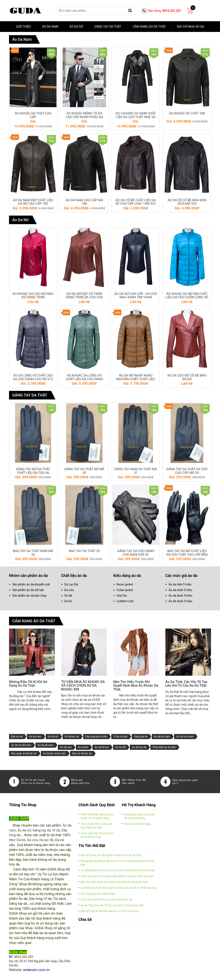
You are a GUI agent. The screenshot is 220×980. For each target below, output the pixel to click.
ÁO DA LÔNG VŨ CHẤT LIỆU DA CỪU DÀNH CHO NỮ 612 (33, 377)
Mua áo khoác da (82, 753)
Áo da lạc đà (139, 747)
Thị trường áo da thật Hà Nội (98, 894)
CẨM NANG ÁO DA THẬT (149, 27)
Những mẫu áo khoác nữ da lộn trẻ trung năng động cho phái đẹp (117, 863)
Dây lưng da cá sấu (96, 737)
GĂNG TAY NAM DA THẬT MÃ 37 (136, 471)
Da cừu (69, 590)
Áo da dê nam (46, 745)
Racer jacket (125, 584)
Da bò (68, 601)
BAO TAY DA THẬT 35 (84, 551)
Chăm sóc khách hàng (137, 824)
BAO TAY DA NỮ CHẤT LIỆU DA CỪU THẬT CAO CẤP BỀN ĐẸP (187, 555)
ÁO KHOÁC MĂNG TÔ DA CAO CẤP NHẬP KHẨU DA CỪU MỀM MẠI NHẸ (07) (84, 117)
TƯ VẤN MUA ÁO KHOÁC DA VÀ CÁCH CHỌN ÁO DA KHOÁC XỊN (83, 686)
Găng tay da (141, 737)
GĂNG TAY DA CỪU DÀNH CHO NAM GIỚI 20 (136, 553)
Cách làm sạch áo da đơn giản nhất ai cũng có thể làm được (117, 876)
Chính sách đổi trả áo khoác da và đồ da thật (97, 835)
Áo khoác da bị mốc (54, 753)
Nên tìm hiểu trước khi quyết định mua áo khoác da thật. (136, 686)
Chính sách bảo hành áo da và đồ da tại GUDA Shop (97, 816)
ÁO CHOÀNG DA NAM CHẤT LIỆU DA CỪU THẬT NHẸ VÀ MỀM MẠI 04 (136, 117)
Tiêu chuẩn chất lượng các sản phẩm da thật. (97, 826)
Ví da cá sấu (120, 737)
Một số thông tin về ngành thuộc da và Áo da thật (111, 855)
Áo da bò (83, 747)
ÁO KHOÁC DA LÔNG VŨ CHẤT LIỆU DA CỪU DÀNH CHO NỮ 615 (84, 379)
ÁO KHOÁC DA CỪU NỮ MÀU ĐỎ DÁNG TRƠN (33, 296)
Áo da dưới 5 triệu (180, 590)
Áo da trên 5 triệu (180, 584)
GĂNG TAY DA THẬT (108, 27)
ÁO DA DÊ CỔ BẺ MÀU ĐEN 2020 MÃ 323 (187, 202)
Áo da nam (50, 27)
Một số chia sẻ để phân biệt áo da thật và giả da (110, 911)
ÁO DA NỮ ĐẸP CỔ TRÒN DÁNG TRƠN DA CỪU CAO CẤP (84, 297)
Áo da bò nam (162, 737)
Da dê (68, 596)
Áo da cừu (66, 747)
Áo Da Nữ (76, 27)
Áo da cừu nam (185, 737)
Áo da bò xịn (102, 747)
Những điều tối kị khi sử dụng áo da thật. (28, 684)
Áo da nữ (53, 737)
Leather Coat (125, 601)
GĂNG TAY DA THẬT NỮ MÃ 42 (84, 471)
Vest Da (122, 596)
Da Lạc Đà (71, 584)
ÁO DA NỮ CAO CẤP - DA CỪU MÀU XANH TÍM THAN (136, 296)
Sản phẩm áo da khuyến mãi (31, 584)
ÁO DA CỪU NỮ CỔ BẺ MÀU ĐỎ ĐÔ (187, 377)
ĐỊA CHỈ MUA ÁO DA (191, 27)
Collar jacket (125, 590)
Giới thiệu (24, 27)
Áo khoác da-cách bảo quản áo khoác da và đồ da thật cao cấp (118, 888)
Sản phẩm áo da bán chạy (29, 596)
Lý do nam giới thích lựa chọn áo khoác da (106, 900)
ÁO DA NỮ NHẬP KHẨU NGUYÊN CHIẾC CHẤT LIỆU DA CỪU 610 (136, 379)
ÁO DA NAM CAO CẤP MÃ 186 (84, 202)
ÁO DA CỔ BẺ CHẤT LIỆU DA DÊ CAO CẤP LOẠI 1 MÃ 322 (136, 202)
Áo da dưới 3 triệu (180, 601)
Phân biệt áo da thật (164, 747)
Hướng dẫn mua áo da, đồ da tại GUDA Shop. (139, 816)
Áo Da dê (120, 747)
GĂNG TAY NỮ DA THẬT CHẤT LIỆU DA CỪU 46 (33, 471)
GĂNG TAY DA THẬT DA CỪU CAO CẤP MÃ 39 (187, 471)
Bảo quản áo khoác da (24, 753)
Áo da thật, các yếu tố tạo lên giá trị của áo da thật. (186, 684)
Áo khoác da (72, 737)
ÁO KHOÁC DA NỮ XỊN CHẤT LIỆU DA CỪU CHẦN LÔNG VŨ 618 (187, 297)
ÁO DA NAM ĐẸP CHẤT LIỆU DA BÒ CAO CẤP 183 (33, 202)
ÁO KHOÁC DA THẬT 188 (187, 113)
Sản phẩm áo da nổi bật (28, 590)
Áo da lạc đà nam (21, 745)
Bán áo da (17, 737)
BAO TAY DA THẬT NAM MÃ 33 (33, 553)
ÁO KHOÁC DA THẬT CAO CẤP (33, 115)
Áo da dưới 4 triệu (180, 596)
